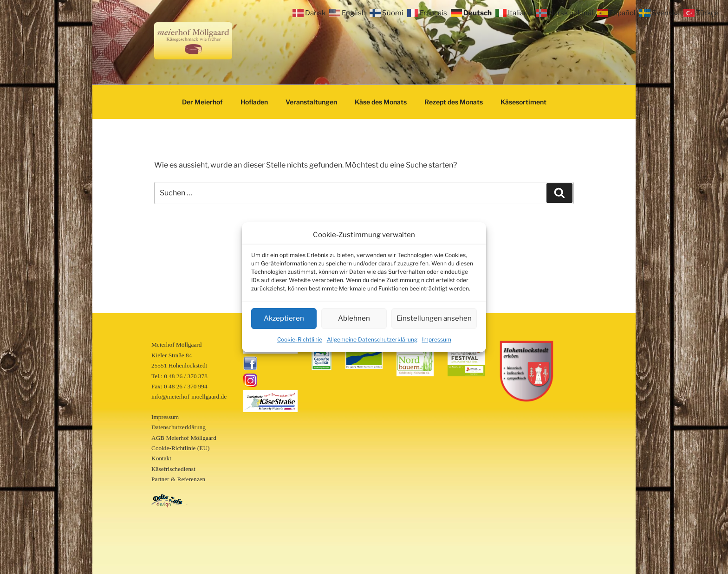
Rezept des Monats (454, 102)
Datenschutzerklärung (179, 427)
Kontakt (161, 458)
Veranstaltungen (311, 102)
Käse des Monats (381, 102)
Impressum (437, 339)
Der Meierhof (202, 102)
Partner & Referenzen (178, 479)
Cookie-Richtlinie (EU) (180, 448)
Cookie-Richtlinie (300, 339)
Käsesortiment (523, 102)
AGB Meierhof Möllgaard (184, 438)
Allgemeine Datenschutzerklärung (372, 339)
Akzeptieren (284, 318)
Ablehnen (354, 318)
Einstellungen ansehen (434, 318)
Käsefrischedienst (173, 469)
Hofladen (254, 102)
